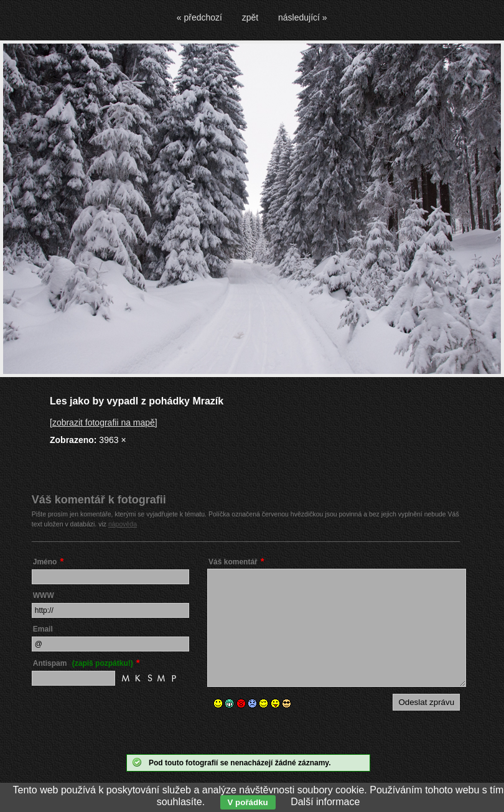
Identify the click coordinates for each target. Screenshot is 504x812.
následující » (303, 17)
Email (43, 629)
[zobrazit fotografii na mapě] (104, 422)
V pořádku (248, 802)
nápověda (123, 524)
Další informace (325, 802)
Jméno (45, 562)
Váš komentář (233, 562)
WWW (44, 595)
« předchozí (199, 17)
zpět (250, 17)
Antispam (83, 663)
